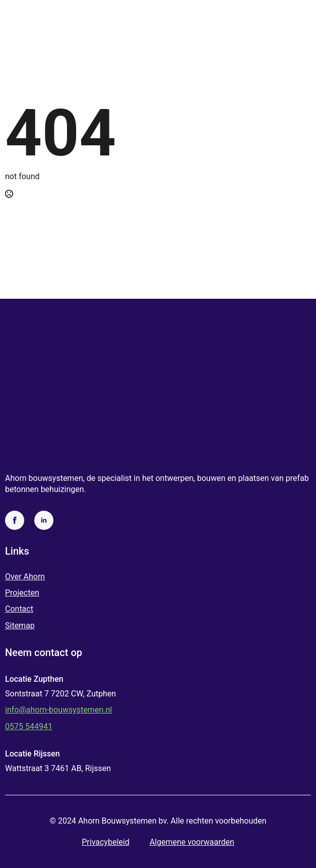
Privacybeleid (105, 842)
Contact (19, 609)
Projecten (22, 593)
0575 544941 (29, 726)
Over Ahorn (25, 577)
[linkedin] (44, 520)
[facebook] (15, 520)
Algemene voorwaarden (192, 842)
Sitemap (20, 626)
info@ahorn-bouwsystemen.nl (58, 710)
